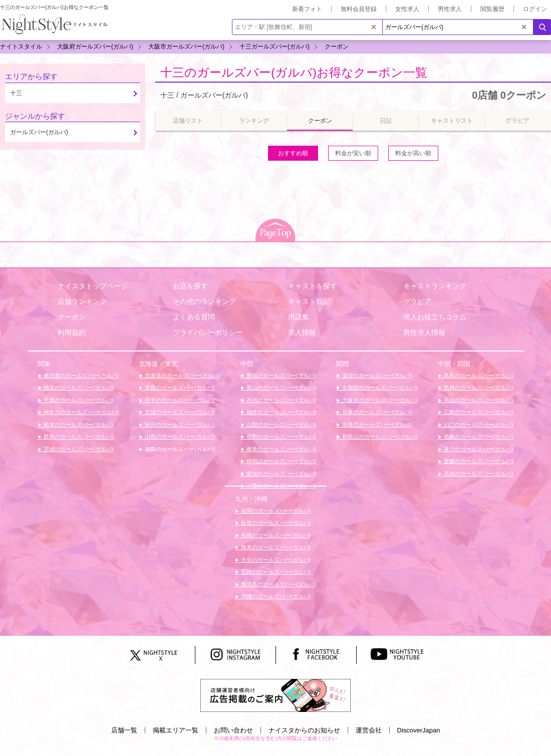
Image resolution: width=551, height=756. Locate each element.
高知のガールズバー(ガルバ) (478, 474)
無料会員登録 (359, 9)
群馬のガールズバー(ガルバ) (78, 437)
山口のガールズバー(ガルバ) (478, 425)
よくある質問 (194, 317)
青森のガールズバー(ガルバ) (179, 388)
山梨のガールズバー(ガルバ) (281, 425)
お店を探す (190, 286)
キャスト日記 (309, 301)
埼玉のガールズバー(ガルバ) (78, 388)
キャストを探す (313, 286)
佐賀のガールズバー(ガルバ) (275, 523)
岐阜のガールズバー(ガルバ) (281, 449)
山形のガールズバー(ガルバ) (179, 437)
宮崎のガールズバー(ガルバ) (275, 572)
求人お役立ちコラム (435, 317)
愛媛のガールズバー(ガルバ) (478, 461)
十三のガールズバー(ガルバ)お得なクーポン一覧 (294, 72)
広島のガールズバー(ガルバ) (478, 412)
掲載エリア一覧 (176, 730)
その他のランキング (204, 301)
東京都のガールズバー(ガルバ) (80, 375)
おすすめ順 (293, 153)
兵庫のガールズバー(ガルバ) (376, 412)
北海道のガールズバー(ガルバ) (182, 375)
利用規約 (72, 332)
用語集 (299, 317)
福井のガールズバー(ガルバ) (281, 412)
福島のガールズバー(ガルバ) (179, 449)
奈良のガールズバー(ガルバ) (376, 425)
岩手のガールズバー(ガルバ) (179, 400)
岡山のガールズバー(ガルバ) (478, 400)
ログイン (535, 9)
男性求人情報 (424, 332)
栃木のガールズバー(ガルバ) (78, 425)
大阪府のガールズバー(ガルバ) (379, 400)
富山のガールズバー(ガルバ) (281, 388)
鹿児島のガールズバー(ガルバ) (278, 584)
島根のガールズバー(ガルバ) (478, 388)
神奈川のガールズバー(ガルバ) (80, 412)
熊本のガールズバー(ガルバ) (275, 547)
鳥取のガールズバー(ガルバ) (478, 375)
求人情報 (302, 332)
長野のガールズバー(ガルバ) (281, 437)
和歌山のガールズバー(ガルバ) (379, 437)
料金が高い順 (413, 153)
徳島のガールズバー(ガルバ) (478, 437)
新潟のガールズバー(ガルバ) (281, 375)
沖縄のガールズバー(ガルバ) (275, 596)
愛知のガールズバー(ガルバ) (281, 474)
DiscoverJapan (419, 730)
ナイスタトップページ (93, 286)
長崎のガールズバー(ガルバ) (275, 535)
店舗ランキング (82, 301)
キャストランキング (435, 286)
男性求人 (450, 9)
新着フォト (307, 9)
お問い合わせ (233, 730)
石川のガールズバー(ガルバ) (281, 400)
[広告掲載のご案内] (275, 695)
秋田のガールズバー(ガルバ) (179, 425)
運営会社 (369, 730)
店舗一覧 (124, 730)
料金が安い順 (353, 153)
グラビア (417, 301)
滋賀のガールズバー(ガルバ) (376, 375)
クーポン (72, 317)
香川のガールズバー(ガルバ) (478, 449)
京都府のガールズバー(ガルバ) (379, 388)
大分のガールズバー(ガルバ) (275, 560)
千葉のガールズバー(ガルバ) (78, 400)
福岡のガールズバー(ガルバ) (275, 511)
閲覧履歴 (492, 9)
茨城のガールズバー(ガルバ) (78, 449)
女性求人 (407, 9)
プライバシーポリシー (208, 332)
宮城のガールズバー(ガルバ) (179, 412)
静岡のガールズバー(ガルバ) (281, 461)
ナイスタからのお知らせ (304, 730)
